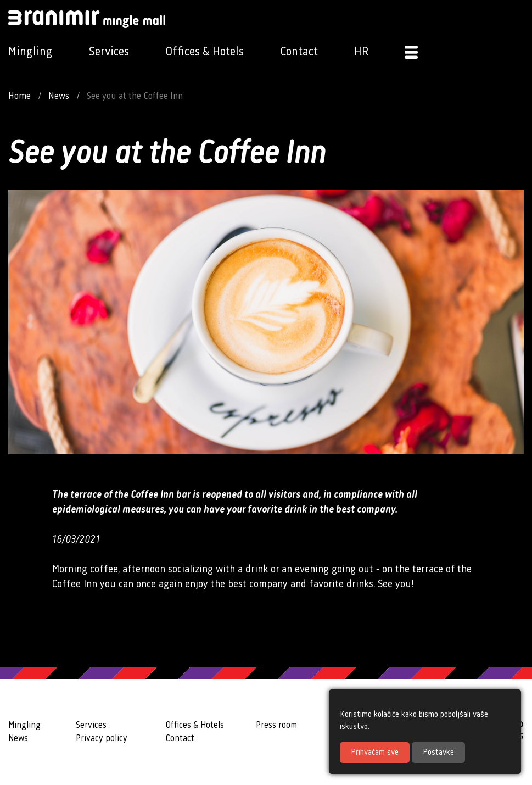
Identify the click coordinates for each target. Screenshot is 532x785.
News (59, 96)
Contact (299, 52)
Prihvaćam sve (375, 753)
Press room (276, 725)
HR (361, 52)
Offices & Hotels (205, 52)
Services (109, 52)
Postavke (438, 753)
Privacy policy (102, 739)
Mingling (30, 52)
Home (19, 96)
